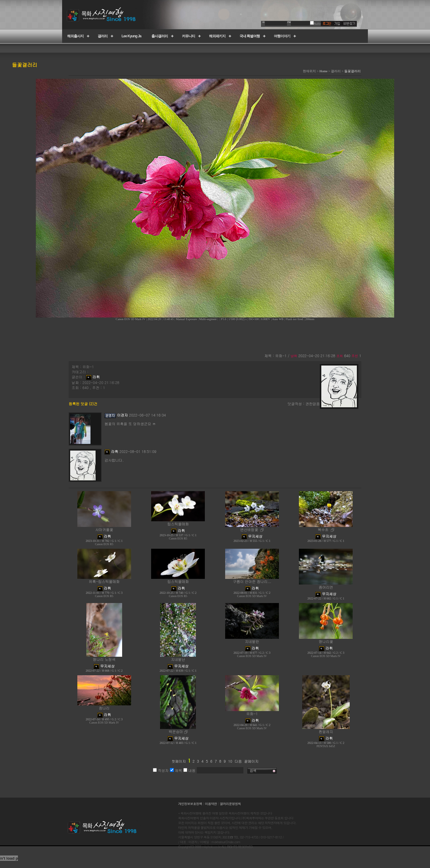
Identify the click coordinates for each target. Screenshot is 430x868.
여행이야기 (282, 36)
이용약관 (211, 804)
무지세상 (255, 536)
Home (324, 71)
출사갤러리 (160, 36)
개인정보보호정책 (190, 804)
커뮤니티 (188, 36)
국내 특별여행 (250, 36)
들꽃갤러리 (353, 71)
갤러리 (103, 36)
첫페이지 (179, 761)
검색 (253, 771)
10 (230, 761)
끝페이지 (251, 761)
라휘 (96, 377)
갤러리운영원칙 (230, 804)
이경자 (122, 415)
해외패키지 (217, 36)
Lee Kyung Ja (131, 36)
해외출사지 (75, 36)
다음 (238, 761)
